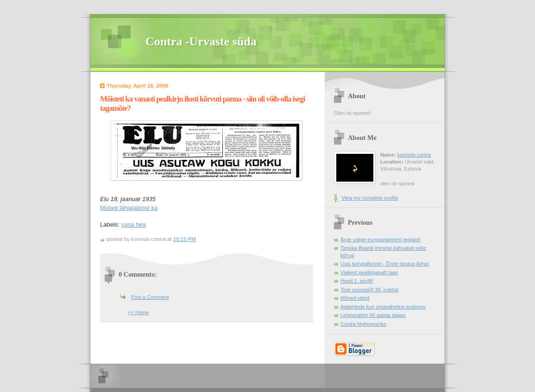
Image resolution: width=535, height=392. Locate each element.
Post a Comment (150, 297)
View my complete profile (370, 198)
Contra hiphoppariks (363, 324)
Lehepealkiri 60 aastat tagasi (373, 315)
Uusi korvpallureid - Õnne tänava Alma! (385, 264)
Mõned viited (355, 298)
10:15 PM (185, 239)
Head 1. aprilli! (357, 281)
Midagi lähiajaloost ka (129, 208)
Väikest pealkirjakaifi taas (369, 272)
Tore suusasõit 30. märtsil (369, 290)
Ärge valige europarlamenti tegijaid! (381, 240)
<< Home (138, 312)
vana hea (134, 224)
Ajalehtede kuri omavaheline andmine (383, 307)
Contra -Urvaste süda (201, 41)
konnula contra (414, 155)
